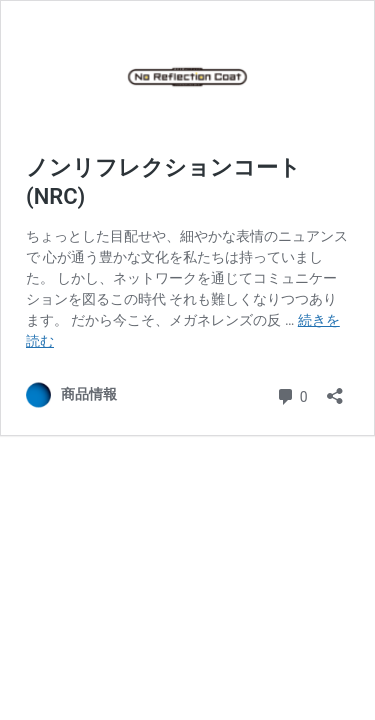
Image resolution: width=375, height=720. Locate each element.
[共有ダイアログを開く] (335, 389)
